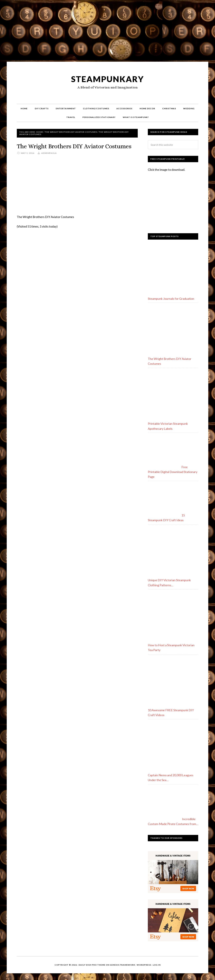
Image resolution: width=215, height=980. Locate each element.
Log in (157, 965)
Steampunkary (107, 79)
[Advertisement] (107, 32)
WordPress (144, 965)
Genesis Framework (122, 965)
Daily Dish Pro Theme (92, 965)
